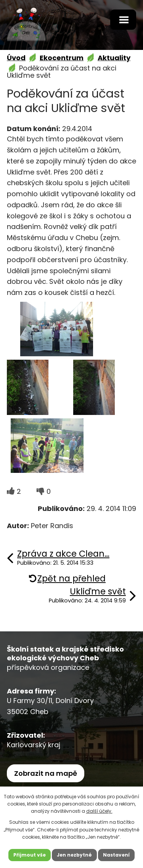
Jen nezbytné (74, 855)
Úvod (16, 58)
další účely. (99, 811)
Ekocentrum (62, 58)
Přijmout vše (30, 855)
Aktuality (114, 58)
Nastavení (116, 855)
